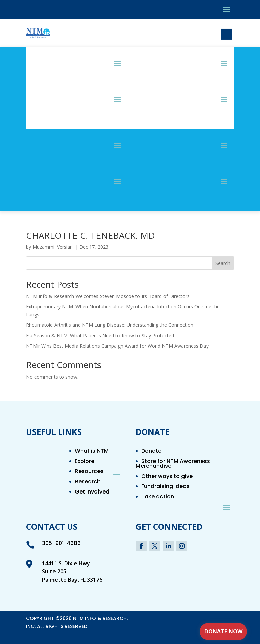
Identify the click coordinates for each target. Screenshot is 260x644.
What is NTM (92, 452)
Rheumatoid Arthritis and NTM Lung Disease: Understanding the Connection (110, 325)
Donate (151, 452)
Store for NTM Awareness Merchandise (173, 464)
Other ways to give (167, 477)
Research (88, 482)
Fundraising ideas (165, 487)
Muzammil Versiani (53, 247)
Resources (89, 472)
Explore (85, 462)
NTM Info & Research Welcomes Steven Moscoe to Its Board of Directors (108, 296)
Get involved (92, 492)
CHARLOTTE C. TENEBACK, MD (91, 235)
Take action (158, 497)
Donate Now (223, 631)
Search (223, 263)
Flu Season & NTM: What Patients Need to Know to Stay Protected (100, 335)
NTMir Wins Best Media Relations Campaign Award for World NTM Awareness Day (117, 346)
